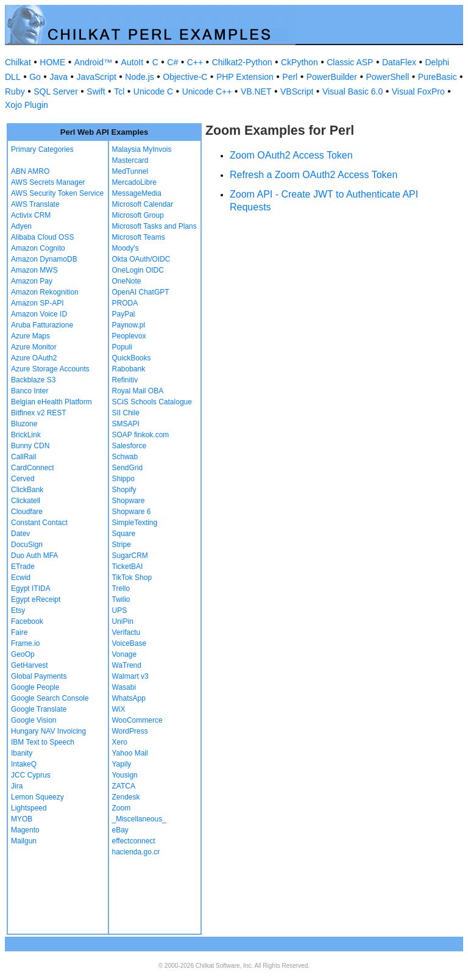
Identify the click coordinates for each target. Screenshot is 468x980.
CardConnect (33, 468)
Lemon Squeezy (37, 797)
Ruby (15, 91)
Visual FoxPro (418, 91)
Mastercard (130, 160)
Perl (290, 77)
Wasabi (124, 687)
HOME (52, 62)
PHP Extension (245, 77)
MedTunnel (130, 171)
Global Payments (39, 676)
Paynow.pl (129, 325)
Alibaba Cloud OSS (42, 237)
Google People (35, 687)
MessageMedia (137, 193)
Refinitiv (125, 380)
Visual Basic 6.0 (353, 91)
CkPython (300, 62)
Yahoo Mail (130, 753)
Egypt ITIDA (31, 588)
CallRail (23, 457)
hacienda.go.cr (136, 852)
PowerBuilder (332, 77)
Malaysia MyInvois (142, 149)
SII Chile (126, 413)
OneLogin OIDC (138, 270)
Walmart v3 (130, 676)
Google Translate (39, 709)
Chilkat (18, 62)
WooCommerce (137, 720)
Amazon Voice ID (39, 314)
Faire (19, 632)
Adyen (21, 226)
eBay (120, 830)
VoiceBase (129, 643)
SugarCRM (130, 556)
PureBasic (438, 77)
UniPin (123, 621)
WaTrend (127, 665)
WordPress (130, 731)
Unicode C (153, 91)
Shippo (123, 479)
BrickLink (26, 435)
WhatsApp (129, 698)
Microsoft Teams (139, 237)
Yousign (125, 775)
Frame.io (25, 643)
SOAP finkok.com (141, 435)
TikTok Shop (132, 578)
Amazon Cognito (38, 248)
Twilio (121, 599)
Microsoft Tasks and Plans (154, 226)
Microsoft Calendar (143, 204)
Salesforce (129, 446)
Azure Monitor (34, 347)
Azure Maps (30, 336)
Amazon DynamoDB (44, 259)
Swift (96, 91)
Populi (122, 347)
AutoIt (133, 62)
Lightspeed (29, 808)
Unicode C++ (207, 91)
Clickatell (26, 501)
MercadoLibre (134, 182)
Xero (120, 742)
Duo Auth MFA (34, 556)
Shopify (124, 490)
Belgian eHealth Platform (51, 402)
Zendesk (126, 797)
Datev (20, 534)
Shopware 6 (132, 512)
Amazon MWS (34, 270)
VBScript (297, 91)
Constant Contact (39, 523)
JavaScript (96, 77)
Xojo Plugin (27, 105)
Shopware (129, 501)
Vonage (125, 654)
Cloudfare (27, 512)
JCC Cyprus (31, 775)
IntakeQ (24, 764)
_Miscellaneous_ (139, 819)
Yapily (122, 764)
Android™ (93, 62)
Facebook (27, 621)
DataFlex (399, 62)
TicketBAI (128, 567)
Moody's (126, 248)
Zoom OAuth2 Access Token (291, 155)
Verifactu (126, 632)
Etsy (18, 610)
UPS (120, 610)
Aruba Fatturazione (42, 325)
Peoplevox (129, 336)
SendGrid (128, 468)
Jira (17, 786)
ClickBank (27, 490)
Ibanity (22, 753)
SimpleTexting (135, 523)
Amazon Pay (32, 281)
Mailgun (24, 841)
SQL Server (56, 91)
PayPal (124, 314)
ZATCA (124, 786)
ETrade (23, 567)
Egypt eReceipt (36, 599)
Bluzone (24, 424)
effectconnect (134, 841)
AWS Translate (35, 204)
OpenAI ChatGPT (141, 292)
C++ (195, 62)
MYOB (22, 819)
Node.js (139, 77)
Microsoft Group (138, 215)
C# (172, 62)
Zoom (122, 808)
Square (124, 534)
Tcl (119, 91)
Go (35, 77)
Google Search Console (50, 698)
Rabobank (129, 369)
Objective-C (185, 77)
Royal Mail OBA (138, 391)
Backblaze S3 (33, 380)
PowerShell (388, 77)
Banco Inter (30, 391)
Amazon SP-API (37, 303)
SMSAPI (126, 424)
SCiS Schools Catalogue (152, 402)
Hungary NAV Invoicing (48, 731)
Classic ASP (350, 62)
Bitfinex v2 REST (39, 413)
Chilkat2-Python (242, 62)
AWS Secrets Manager (48, 182)
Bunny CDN (30, 446)
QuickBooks (132, 358)
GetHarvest (30, 665)
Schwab (125, 457)
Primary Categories (42, 149)
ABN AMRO (30, 171)
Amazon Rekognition (45, 292)
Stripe (122, 545)
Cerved (23, 479)
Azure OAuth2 (34, 358)
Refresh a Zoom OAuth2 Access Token (314, 175)
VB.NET (256, 91)
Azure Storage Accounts (50, 369)
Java (58, 77)
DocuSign (27, 545)
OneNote (127, 281)
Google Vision (34, 720)
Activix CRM (31, 215)
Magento (25, 830)
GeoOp (23, 654)
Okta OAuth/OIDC (141, 259)
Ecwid (21, 578)
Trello (121, 588)
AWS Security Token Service (57, 193)
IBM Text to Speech (43, 742)
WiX (119, 709)
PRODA (125, 303)
